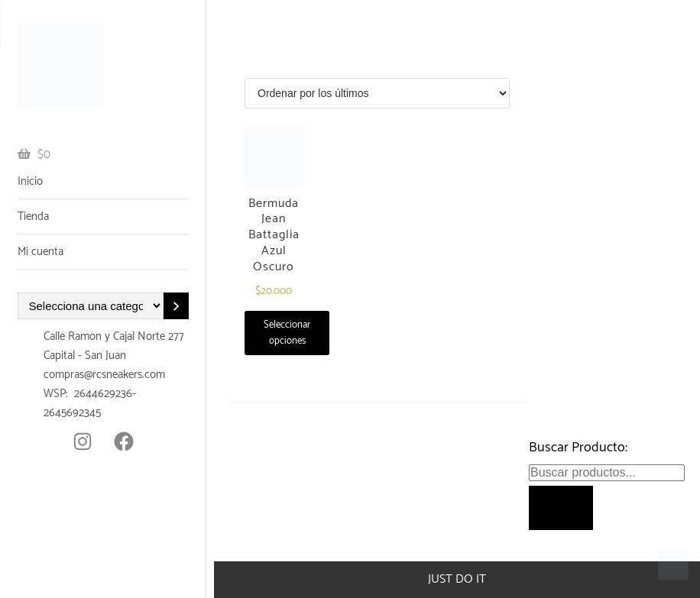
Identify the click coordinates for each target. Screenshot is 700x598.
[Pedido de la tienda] (377, 93)
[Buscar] (561, 508)
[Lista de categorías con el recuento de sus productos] (91, 306)
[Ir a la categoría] (176, 306)
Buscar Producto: (578, 448)
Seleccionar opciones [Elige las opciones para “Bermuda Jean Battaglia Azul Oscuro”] (287, 333)
